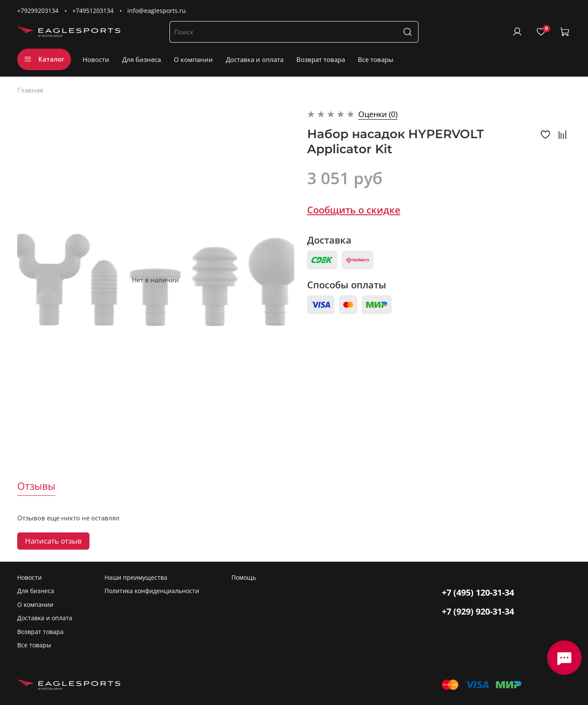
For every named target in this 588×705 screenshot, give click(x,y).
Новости (96, 59)
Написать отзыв (53, 541)
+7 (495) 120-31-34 (478, 592)
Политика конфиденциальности (152, 591)
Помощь (244, 578)
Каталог (44, 59)
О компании (193, 59)
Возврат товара (321, 59)
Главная (30, 90)
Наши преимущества (136, 578)
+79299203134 (38, 11)
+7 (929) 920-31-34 (478, 611)
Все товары (376, 59)
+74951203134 (93, 11)
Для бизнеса (142, 59)
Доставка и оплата (255, 59)
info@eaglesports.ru (157, 11)
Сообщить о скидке (354, 210)
